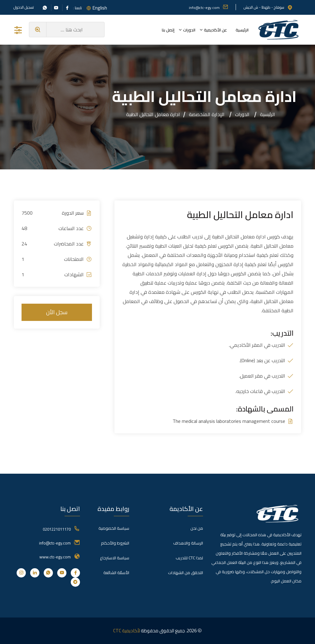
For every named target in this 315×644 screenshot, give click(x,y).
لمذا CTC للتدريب (189, 558)
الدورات (189, 30)
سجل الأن (57, 312)
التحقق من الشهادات (185, 573)
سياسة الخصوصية (114, 528)
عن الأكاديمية (215, 30)
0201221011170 (57, 529)
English (100, 8)
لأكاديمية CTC (127, 631)
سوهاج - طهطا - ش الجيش (268, 7)
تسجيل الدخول (24, 7)
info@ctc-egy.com (209, 8)
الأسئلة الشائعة (116, 573)
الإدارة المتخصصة (207, 114)
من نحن (197, 528)
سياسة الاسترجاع (115, 558)
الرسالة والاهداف (188, 543)
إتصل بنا (168, 30)
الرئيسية (242, 30)
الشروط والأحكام (115, 543)
